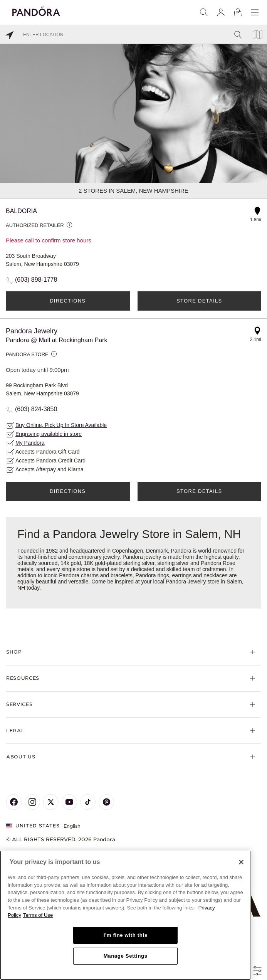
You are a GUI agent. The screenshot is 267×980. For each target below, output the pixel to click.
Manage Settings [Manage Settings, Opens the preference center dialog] (126, 956)
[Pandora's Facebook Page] (14, 802)
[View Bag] (238, 12)
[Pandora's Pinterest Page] (106, 802)
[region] (125, 915)
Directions (68, 301)
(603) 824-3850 (36, 409)
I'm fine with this (126, 935)
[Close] (241, 862)
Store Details (199, 301)
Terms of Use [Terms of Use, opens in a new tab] (38, 915)
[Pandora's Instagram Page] (32, 802)
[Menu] (255, 12)
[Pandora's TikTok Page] (88, 802)
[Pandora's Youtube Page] (69, 802)
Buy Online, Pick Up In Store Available (61, 425)
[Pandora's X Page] (51, 802)
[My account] (221, 12)
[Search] (204, 12)
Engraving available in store (49, 434)
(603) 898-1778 (36, 280)
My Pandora (30, 443)
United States (33, 826)
